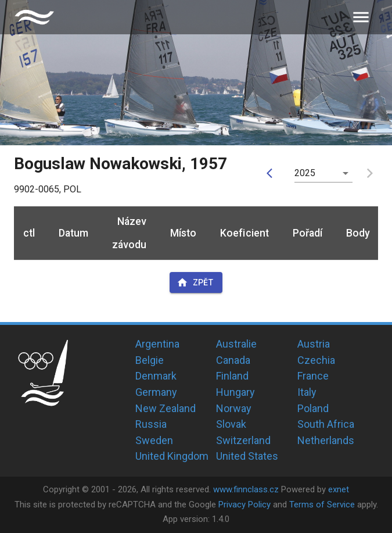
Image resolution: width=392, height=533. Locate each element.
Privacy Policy (244, 505)
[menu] (361, 17)
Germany (156, 392)
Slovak (231, 424)
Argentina (157, 344)
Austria (314, 344)
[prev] (272, 173)
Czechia (316, 360)
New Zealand (166, 408)
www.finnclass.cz (246, 489)
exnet (339, 489)
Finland (232, 376)
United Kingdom (172, 456)
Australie (236, 344)
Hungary (235, 392)
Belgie (150, 360)
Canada (233, 360)
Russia (151, 424)
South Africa (326, 424)
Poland (313, 408)
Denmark (156, 376)
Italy (307, 392)
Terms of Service (322, 505)
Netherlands (326, 440)
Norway (234, 408)
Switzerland (243, 440)
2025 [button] (305, 173)
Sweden (154, 440)
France (313, 376)
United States (247, 456)
